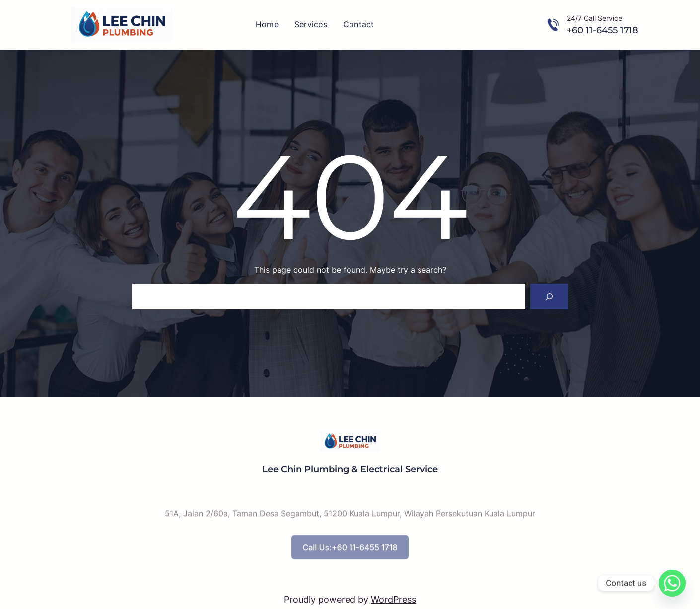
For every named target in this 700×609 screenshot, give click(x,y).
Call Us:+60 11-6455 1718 (350, 556)
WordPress (393, 599)
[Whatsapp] (672, 583)
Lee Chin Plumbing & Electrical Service (350, 469)
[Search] (549, 297)
